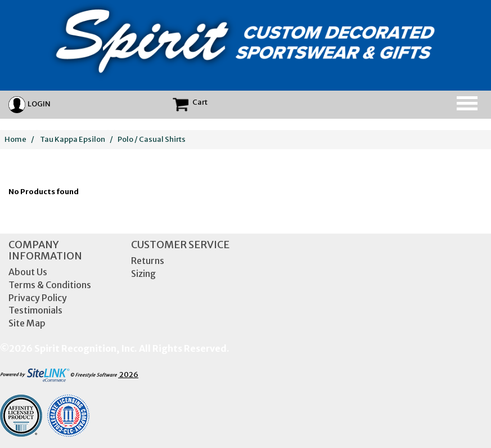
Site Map (27, 323)
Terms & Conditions (50, 285)
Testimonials (35, 310)
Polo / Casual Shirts (152, 139)
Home (15, 139)
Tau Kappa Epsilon (73, 139)
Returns (148, 261)
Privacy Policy (38, 298)
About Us (28, 272)
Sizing (143, 274)
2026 (69, 375)
